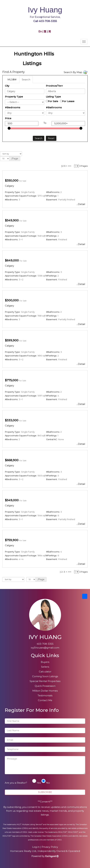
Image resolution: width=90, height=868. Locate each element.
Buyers (45, 662)
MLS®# (12, 80)
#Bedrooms (13, 107)
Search (26, 80)
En (40, 32)
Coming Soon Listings (45, 676)
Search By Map (73, 72)
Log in (36, 847)
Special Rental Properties (45, 681)
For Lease (68, 101)
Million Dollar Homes (45, 691)
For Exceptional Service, (45, 17)
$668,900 (12, 460)
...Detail (81, 204)
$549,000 (12, 500)
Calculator (45, 672)
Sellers (45, 667)
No (48, 783)
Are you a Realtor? (16, 783)
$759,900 (12, 540)
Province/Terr (54, 86)
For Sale (53, 101)
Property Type (14, 97)
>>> (70, 166)
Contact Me (45, 700)
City (7, 86)
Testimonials (45, 695)
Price (8, 118)
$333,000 (12, 420)
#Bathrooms (54, 107)
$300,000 (12, 300)
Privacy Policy (50, 847)
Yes (39, 783)
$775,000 (12, 380)
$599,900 (12, 340)
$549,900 (12, 220)
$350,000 (12, 181)
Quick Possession (45, 686)
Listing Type (53, 97)
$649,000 (12, 261)
